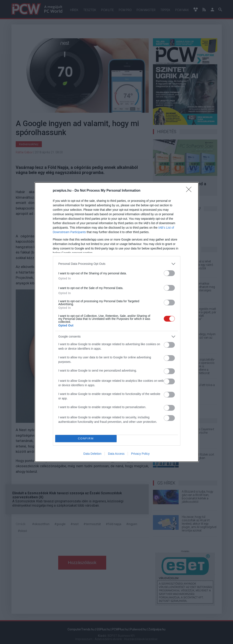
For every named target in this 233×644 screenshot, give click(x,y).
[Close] (190, 191)
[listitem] (117, 264)
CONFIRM (86, 438)
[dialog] (117, 322)
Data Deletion (92, 454)
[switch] (169, 273)
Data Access (116, 454)
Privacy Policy (140, 454)
